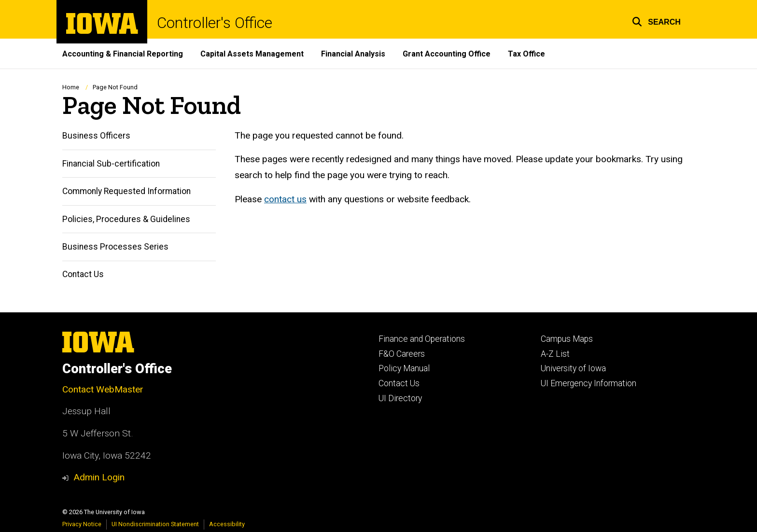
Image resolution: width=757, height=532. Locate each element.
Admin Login (99, 477)
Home (71, 87)
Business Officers (96, 136)
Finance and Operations (422, 339)
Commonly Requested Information (126, 192)
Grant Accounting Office (447, 54)
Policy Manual (404, 368)
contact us (285, 199)
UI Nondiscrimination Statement (155, 524)
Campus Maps (567, 339)
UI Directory (400, 398)
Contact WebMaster (103, 389)
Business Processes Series (115, 247)
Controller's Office (215, 23)
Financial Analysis (353, 54)
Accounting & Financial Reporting (123, 54)
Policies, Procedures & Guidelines (126, 219)
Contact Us (83, 275)
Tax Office (526, 54)
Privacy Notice (82, 524)
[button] (656, 21)
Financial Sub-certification (111, 164)
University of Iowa (573, 368)
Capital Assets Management (252, 54)
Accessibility (227, 524)
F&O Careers (402, 354)
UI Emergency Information (589, 383)
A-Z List (555, 354)
